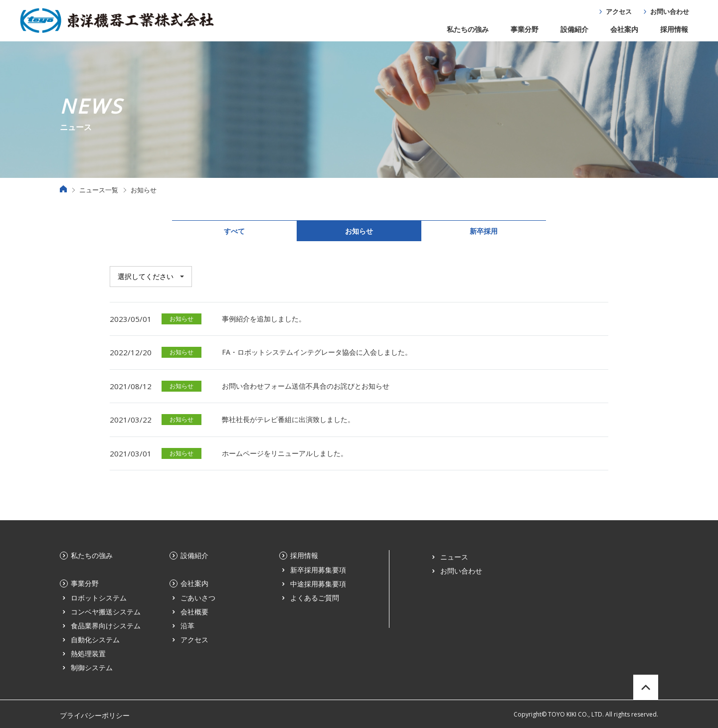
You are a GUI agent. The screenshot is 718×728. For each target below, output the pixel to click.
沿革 (187, 626)
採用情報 (674, 29)
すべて (234, 231)
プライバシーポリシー (95, 715)
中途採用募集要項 (318, 584)
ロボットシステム (99, 598)
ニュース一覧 (99, 190)
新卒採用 (484, 231)
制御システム (92, 667)
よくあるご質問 (315, 598)
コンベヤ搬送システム (106, 612)
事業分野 (525, 29)
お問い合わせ (670, 11)
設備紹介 (574, 29)
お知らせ (359, 231)
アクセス (619, 11)
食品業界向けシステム (106, 626)
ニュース (454, 557)
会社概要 (194, 612)
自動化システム (95, 640)
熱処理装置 (88, 654)
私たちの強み (468, 29)
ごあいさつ (198, 598)
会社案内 (624, 29)
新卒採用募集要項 (318, 570)
